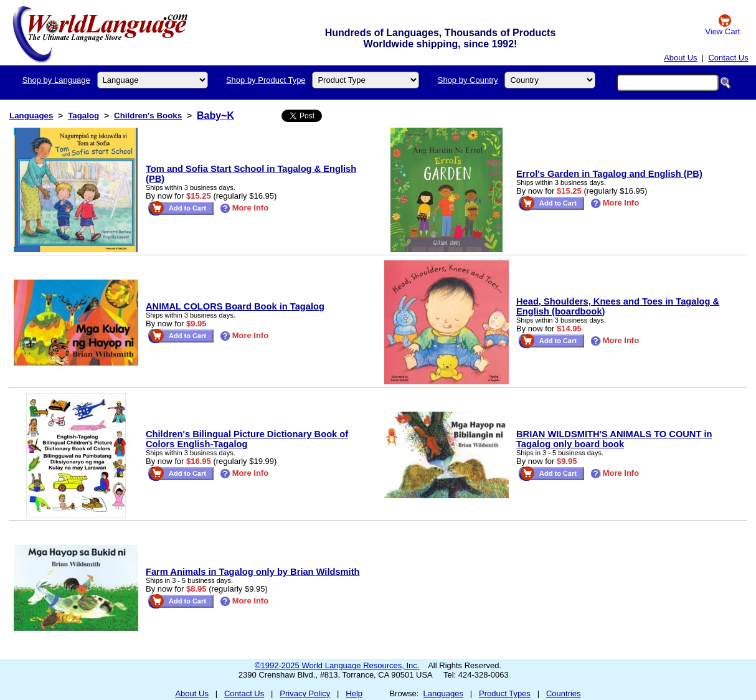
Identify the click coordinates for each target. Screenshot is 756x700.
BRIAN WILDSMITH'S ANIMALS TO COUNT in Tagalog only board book (614, 439)
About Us (680, 58)
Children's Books (148, 116)
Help (354, 693)
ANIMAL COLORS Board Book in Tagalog (235, 306)
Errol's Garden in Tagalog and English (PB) (609, 174)
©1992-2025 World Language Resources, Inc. (337, 665)
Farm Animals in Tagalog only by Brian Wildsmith (253, 572)
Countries (564, 693)
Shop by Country (468, 80)
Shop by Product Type (266, 80)
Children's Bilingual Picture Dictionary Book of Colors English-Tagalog (247, 439)
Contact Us (728, 58)
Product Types (505, 693)
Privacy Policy (305, 693)
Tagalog (83, 116)
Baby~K (215, 116)
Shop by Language (56, 80)
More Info (244, 208)
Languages (31, 116)
